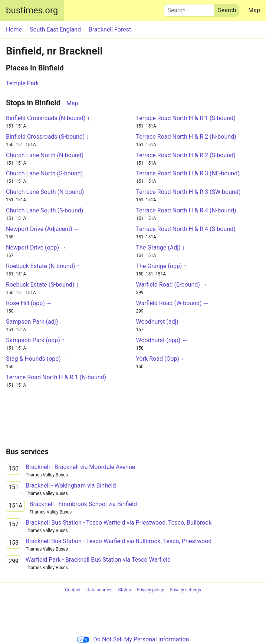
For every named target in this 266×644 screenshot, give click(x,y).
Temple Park (22, 83)
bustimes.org (32, 10)
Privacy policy (150, 590)
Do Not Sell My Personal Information (133, 639)
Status (125, 590)
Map (254, 10)
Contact (73, 590)
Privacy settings (185, 590)
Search (189, 9)
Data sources (99, 590)
